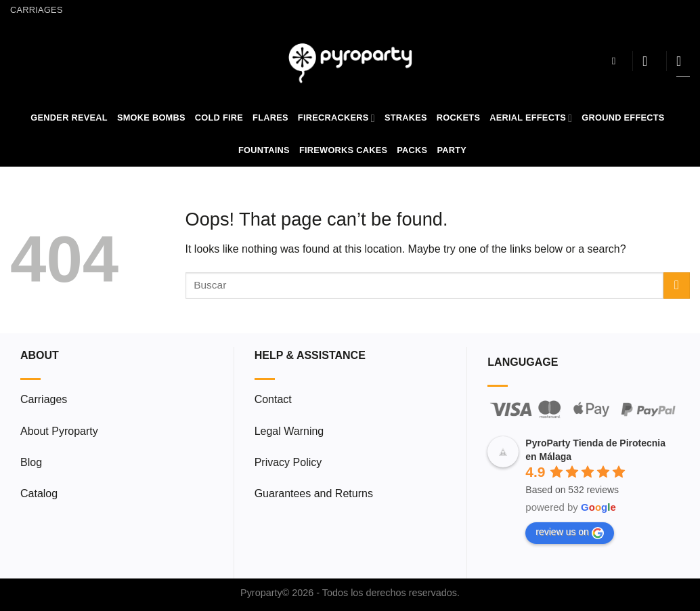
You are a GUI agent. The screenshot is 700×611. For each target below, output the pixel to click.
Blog (31, 462)
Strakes (406, 118)
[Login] (649, 61)
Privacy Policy (288, 462)
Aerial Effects (531, 118)
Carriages (37, 10)
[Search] (617, 61)
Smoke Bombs (151, 118)
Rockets (458, 118)
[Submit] (677, 286)
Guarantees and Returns (314, 493)
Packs (412, 150)
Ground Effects (623, 118)
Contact (273, 399)
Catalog (39, 493)
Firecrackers (336, 118)
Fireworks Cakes (343, 150)
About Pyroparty (59, 431)
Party (452, 150)
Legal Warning (289, 431)
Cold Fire (219, 118)
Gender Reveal (69, 118)
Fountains (264, 150)
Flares (270, 118)
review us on (570, 532)
